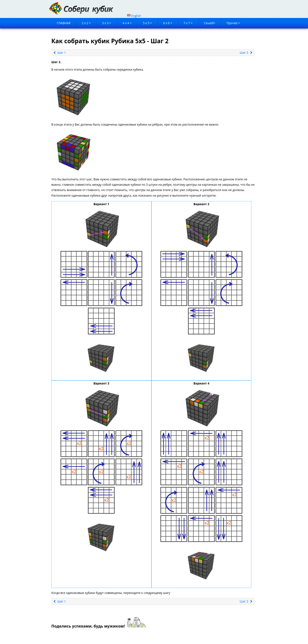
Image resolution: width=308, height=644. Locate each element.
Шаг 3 (246, 53)
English (134, 16)
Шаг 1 (60, 53)
